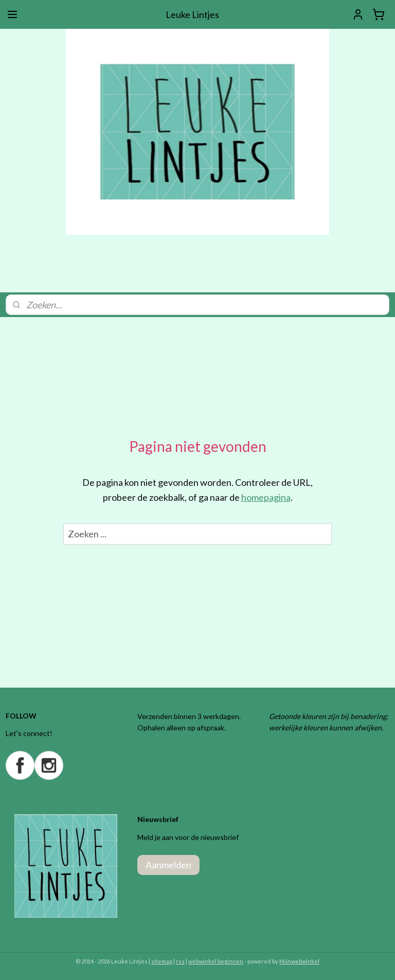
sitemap (162, 961)
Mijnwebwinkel (299, 961)
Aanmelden (168, 865)
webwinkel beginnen (216, 961)
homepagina (266, 497)
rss (180, 961)
